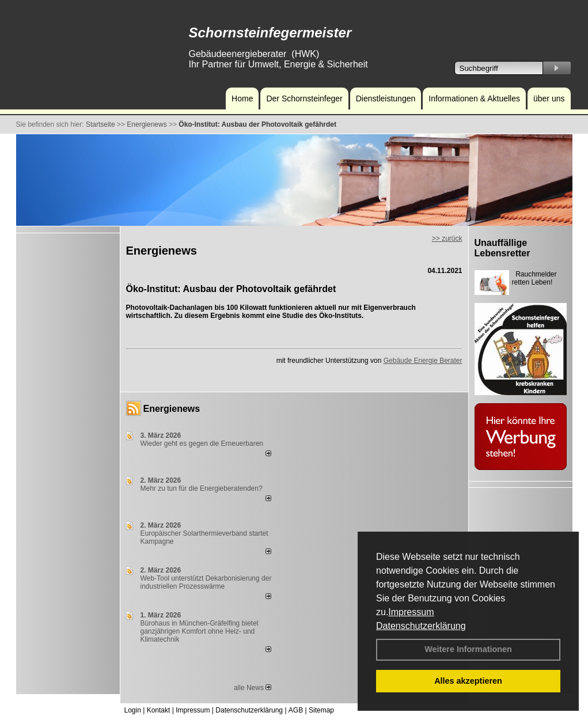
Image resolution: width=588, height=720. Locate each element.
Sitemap (321, 710)
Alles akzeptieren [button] (468, 681)
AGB (296, 710)
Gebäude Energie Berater (423, 361)
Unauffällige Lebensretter (502, 248)
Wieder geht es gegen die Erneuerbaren (202, 444)
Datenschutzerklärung (421, 626)
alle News (253, 688)
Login (133, 710)
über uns (549, 98)
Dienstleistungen (386, 98)
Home (242, 98)
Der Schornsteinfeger (304, 98)
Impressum (411, 612)
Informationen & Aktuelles (474, 98)
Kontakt (159, 710)
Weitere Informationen (468, 649)
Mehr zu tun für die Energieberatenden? (202, 488)
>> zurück (447, 238)
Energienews (172, 409)
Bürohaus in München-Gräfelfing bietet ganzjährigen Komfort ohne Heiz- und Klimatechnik (200, 631)
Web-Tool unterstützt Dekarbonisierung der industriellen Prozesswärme (206, 582)
